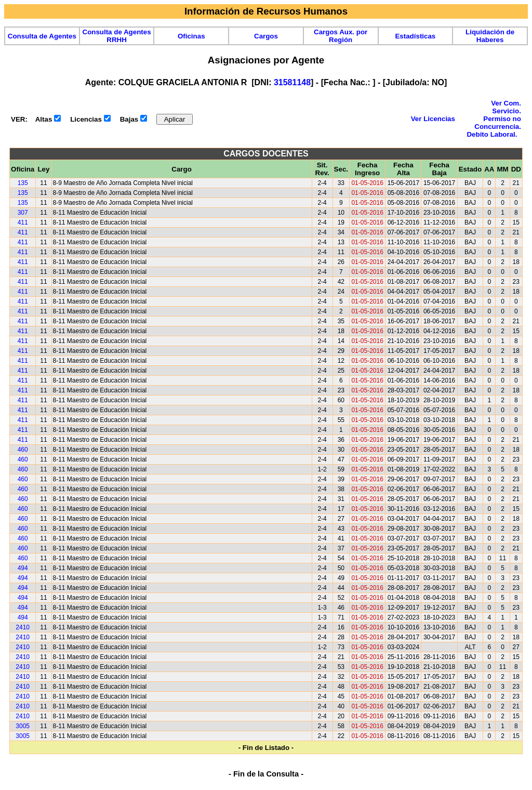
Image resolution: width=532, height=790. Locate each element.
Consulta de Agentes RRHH (117, 36)
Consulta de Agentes (42, 36)
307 (23, 213)
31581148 (292, 82)
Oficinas (191, 36)
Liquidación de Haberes (490, 36)
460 (23, 450)
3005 (23, 726)
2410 (23, 627)
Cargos (266, 36)
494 (23, 568)
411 (23, 222)
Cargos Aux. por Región (341, 36)
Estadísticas (415, 36)
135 (23, 183)
